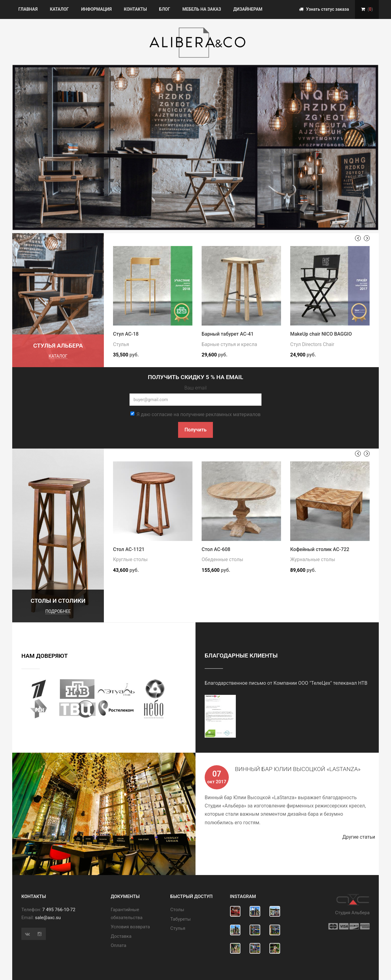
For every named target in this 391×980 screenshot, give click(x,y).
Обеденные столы (222, 559)
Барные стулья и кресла (229, 344)
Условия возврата (130, 927)
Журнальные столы (313, 559)
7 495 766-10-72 (59, 910)
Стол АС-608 (216, 549)
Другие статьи (361, 837)
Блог (165, 9)
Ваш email (195, 388)
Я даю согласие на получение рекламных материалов (195, 414)
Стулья (121, 344)
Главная (28, 9)
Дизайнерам (248, 9)
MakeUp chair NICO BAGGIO (321, 334)
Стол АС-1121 (129, 549)
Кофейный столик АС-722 (320, 549)
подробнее (58, 611)
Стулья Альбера (58, 346)
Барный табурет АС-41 (228, 334)
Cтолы (177, 910)
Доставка (121, 936)
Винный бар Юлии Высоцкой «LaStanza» (298, 769)
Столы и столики (58, 601)
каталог (58, 356)
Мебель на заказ (202, 9)
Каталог (59, 9)
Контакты (135, 9)
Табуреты (181, 919)
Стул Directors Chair (312, 344)
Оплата (119, 945)
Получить (195, 430)
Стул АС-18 (126, 334)
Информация (96, 9)
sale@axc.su (48, 918)
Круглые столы (130, 559)
